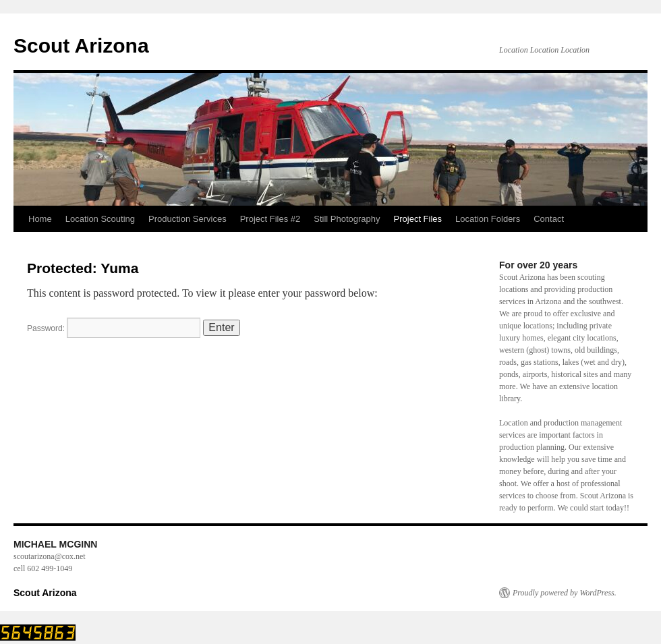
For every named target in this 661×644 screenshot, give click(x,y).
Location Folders (488, 219)
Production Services (188, 219)
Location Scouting (100, 219)
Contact (549, 219)
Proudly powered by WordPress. (565, 593)
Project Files (418, 219)
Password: (114, 328)
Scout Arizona (81, 46)
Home (40, 219)
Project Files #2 (270, 219)
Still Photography (347, 219)
